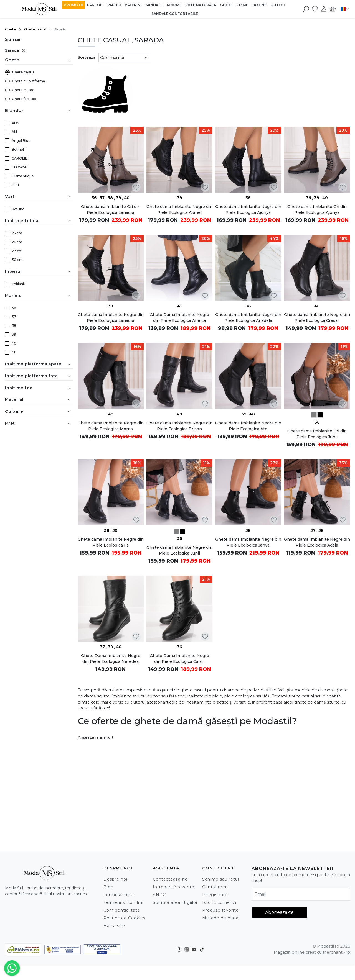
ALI (14, 132)
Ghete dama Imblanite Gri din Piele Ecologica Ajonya (317, 210)
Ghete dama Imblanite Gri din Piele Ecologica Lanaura (111, 210)
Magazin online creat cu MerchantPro (312, 952)
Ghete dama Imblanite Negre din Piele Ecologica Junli (179, 550)
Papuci (114, 5)
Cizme (242, 5)
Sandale (154, 5)
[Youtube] (196, 950)
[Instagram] (188, 950)
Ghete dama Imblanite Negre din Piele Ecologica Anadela (248, 318)
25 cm (17, 233)
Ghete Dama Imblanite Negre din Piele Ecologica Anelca (179, 318)
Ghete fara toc (24, 99)
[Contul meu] (324, 9)
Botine (259, 5)
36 (14, 308)
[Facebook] (181, 950)
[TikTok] (203, 950)
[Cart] (333, 9)
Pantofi (95, 5)
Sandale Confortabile (175, 14)
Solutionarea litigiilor (175, 902)
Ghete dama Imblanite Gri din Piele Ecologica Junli (317, 434)
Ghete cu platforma (28, 81)
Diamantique (23, 176)
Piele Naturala (201, 5)
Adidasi (174, 5)
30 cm (17, 260)
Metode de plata (220, 918)
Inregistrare (215, 895)
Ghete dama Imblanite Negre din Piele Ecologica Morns (111, 426)
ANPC (159, 895)
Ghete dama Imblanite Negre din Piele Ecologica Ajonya (248, 210)
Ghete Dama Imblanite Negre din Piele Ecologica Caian (179, 659)
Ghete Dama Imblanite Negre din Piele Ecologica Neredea (111, 659)
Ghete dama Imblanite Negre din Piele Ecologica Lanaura (111, 318)
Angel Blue (21, 141)
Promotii (73, 5)
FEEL (16, 185)
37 (14, 317)
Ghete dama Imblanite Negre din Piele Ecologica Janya (248, 542)
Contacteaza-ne (170, 879)
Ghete (226, 5)
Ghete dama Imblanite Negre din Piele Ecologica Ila (111, 542)
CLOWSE (19, 167)
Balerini (133, 5)
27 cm (17, 251)
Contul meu (215, 887)
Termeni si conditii (123, 902)
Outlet (278, 5)
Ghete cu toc (23, 90)
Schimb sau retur (221, 879)
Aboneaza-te (279, 912)
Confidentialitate (122, 910)
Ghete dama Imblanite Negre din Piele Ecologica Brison (179, 426)
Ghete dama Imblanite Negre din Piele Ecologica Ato (248, 426)
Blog (109, 887)
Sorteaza (87, 57)
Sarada (12, 50)
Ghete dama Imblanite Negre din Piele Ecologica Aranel (179, 210)
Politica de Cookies (124, 918)
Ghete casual (35, 29)
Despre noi (115, 879)
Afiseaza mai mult (96, 737)
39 (14, 334)
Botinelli (19, 149)
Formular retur (119, 895)
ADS (15, 123)
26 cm (17, 242)
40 (14, 343)
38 (14, 326)
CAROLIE (19, 158)
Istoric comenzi (219, 902)
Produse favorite (220, 910)
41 (13, 352)
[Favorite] (315, 9)
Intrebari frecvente (174, 887)
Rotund (18, 209)
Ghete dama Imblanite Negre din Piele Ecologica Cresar (317, 318)
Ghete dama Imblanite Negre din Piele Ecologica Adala (317, 542)
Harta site (114, 926)
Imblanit (18, 284)
